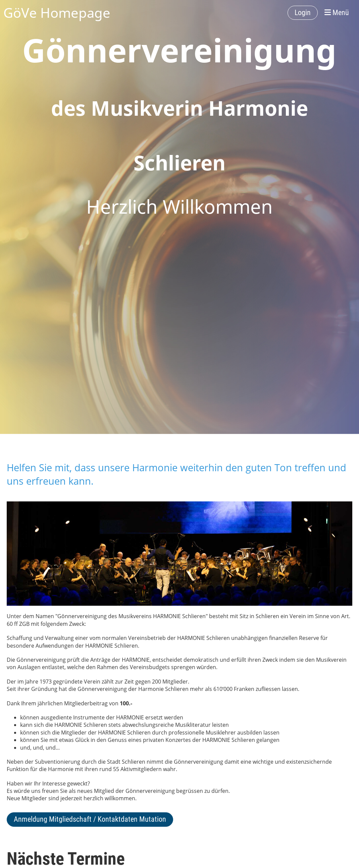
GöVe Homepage (57, 13)
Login (303, 13)
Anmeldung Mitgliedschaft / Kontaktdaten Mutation (90, 819)
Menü (337, 13)
